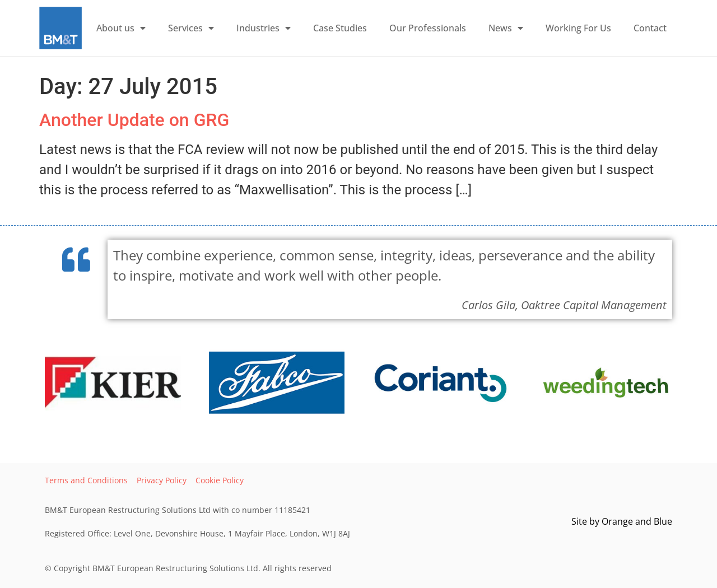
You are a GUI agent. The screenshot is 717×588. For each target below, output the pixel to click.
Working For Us (578, 28)
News (506, 28)
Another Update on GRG (134, 120)
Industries (264, 28)
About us (121, 28)
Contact (650, 28)
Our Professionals (428, 28)
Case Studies (340, 28)
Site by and (622, 521)
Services (191, 28)
